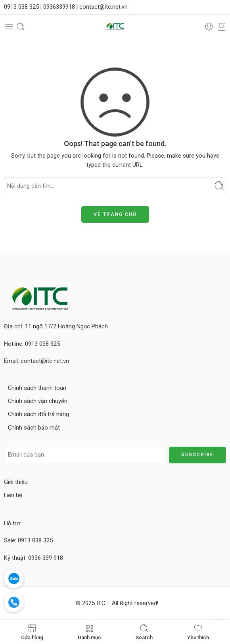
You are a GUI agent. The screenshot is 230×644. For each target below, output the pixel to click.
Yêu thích (198, 632)
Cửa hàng (32, 632)
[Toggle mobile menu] (9, 27)
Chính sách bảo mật (34, 428)
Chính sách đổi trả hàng (38, 414)
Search (144, 632)
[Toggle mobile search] (21, 27)
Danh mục (89, 632)
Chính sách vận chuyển (38, 401)
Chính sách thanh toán (37, 388)
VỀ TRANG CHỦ (115, 214)
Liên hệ (13, 495)
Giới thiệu (16, 482)
